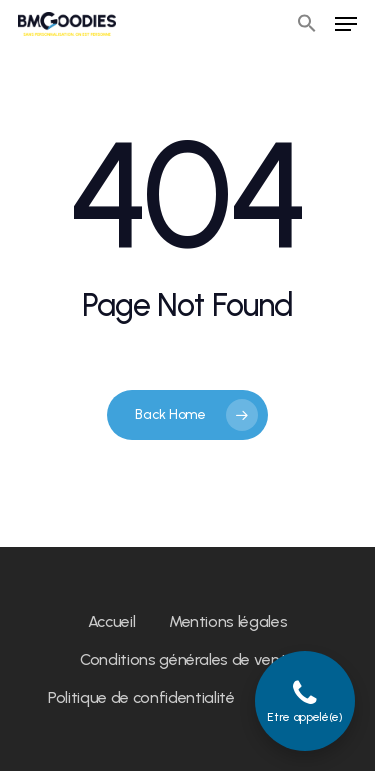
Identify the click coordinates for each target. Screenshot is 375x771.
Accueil (112, 621)
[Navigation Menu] (346, 24)
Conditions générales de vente (187, 659)
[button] (307, 24)
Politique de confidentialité (141, 697)
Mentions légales (228, 621)
